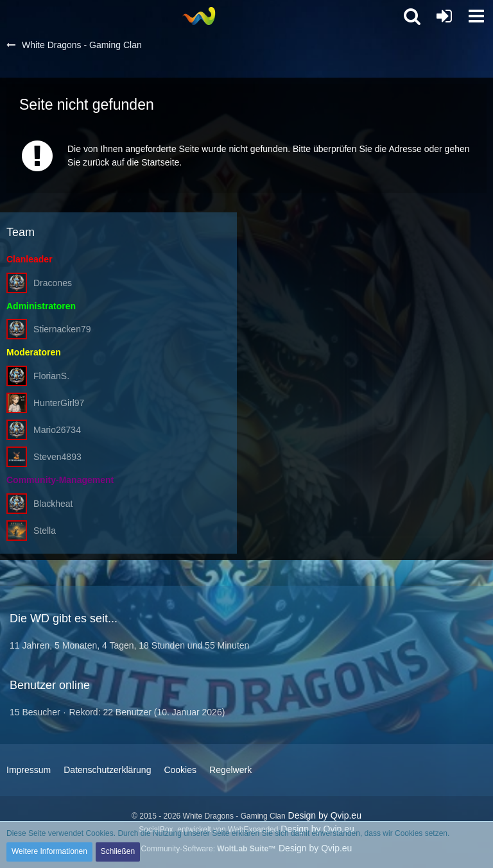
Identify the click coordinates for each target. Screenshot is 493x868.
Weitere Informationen (49, 851)
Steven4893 (57, 457)
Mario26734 (57, 430)
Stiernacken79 (62, 329)
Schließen (118, 851)
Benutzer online (50, 685)
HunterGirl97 (59, 403)
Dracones (53, 283)
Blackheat (53, 504)
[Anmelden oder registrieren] (444, 16)
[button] (476, 16)
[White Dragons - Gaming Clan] (199, 16)
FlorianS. (51, 376)
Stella (45, 531)
